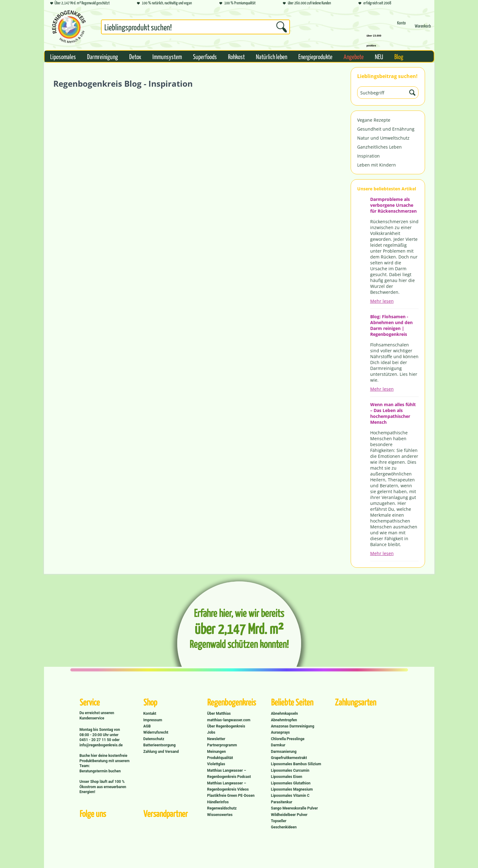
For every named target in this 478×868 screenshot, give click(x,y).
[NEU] (379, 56)
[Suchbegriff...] (195, 27)
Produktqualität (220, 758)
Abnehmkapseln (285, 714)
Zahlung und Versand (161, 752)
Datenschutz (154, 739)
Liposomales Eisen (287, 777)
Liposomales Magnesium (292, 789)
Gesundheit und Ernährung (386, 129)
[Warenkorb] (423, 29)
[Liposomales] (63, 56)
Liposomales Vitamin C (290, 796)
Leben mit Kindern (377, 165)
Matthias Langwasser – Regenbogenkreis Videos (228, 786)
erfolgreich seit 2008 (375, 3)
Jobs (211, 732)
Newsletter (216, 739)
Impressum (153, 720)
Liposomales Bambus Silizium (296, 764)
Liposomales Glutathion (291, 783)
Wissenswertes (220, 815)
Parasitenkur (282, 802)
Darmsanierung (284, 752)
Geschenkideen (284, 827)
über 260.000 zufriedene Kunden (307, 3)
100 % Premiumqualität (237, 3)
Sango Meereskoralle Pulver (295, 808)
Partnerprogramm (222, 745)
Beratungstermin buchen (100, 771)
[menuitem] (195, 28)
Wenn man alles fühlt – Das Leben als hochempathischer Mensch (393, 413)
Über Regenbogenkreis (226, 726)
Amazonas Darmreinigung (293, 726)
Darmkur (278, 745)
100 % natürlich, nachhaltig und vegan (164, 3)
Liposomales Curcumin (290, 770)
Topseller (279, 821)
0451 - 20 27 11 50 (96, 740)
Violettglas (216, 764)
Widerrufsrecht (156, 732)
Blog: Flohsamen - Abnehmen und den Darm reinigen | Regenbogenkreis (391, 325)
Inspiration (368, 156)
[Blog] (399, 56)
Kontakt (150, 714)
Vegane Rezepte (374, 120)
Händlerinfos (218, 802)
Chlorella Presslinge (288, 739)
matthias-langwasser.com (229, 720)
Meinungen (217, 752)
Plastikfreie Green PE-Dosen (231, 796)
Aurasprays (281, 732)
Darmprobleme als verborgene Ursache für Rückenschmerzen (393, 205)
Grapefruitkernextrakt (289, 758)
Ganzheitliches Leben (379, 147)
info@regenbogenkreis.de (101, 745)
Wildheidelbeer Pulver (289, 815)
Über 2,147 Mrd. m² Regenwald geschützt (80, 3)
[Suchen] (282, 27)
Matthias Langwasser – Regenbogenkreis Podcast (229, 774)
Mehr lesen (382, 301)
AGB (147, 726)
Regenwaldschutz (222, 808)
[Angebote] (354, 56)
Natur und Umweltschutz (383, 138)
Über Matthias (219, 714)
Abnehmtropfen (284, 720)
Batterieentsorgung (160, 745)
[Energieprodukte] (315, 56)
